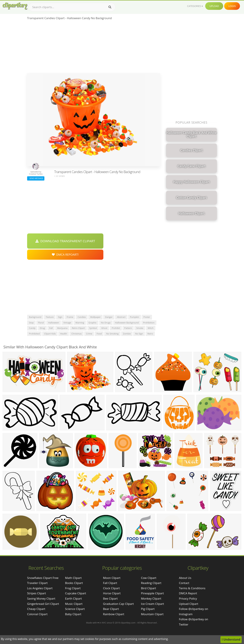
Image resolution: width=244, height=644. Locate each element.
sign (60, 317)
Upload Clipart (189, 604)
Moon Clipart (112, 578)
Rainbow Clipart (114, 614)
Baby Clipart (73, 614)
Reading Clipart (151, 583)
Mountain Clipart (152, 614)
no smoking (112, 334)
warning (80, 323)
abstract (121, 317)
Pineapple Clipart (152, 593)
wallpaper (95, 317)
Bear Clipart (111, 609)
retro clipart (78, 328)
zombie (127, 334)
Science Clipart (75, 609)
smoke (140, 328)
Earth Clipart (73, 598)
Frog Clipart (73, 588)
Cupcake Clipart (76, 593)
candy (32, 328)
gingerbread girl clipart (43, 604)
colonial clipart (37, 614)
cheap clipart (36, 609)
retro (150, 334)
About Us (185, 578)
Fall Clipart (110, 583)
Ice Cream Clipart (152, 604)
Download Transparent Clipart (65, 241)
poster (147, 317)
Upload (214, 6)
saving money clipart (41, 598)
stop (31, 323)
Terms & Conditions (192, 588)
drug (42, 328)
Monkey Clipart (151, 598)
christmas (77, 334)
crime (89, 334)
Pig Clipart (148, 609)
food (99, 334)
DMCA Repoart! (65, 255)
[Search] (110, 7)
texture (50, 317)
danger (109, 317)
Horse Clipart (112, 593)
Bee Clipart (110, 598)
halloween (54, 323)
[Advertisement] (94, 48)
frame (70, 317)
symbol (93, 328)
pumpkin (135, 317)
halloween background (127, 323)
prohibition (149, 323)
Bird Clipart (149, 588)
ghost (104, 328)
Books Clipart (74, 583)
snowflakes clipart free (43, 578)
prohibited (34, 334)
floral (41, 323)
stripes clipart (37, 593)
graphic (92, 323)
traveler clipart (37, 583)
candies (82, 317)
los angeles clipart (40, 588)
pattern (128, 328)
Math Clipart (73, 578)
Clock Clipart (111, 588)
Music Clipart (74, 604)
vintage (67, 323)
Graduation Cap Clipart (118, 604)
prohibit (116, 328)
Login (232, 6)
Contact (184, 583)
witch (151, 328)
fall (51, 328)
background (35, 317)
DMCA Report (188, 593)
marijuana (62, 328)
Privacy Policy (188, 598)
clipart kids (50, 334)
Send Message (36, 178)
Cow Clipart (149, 578)
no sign (139, 334)
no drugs (106, 323)
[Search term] (72, 7)
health (64, 334)
